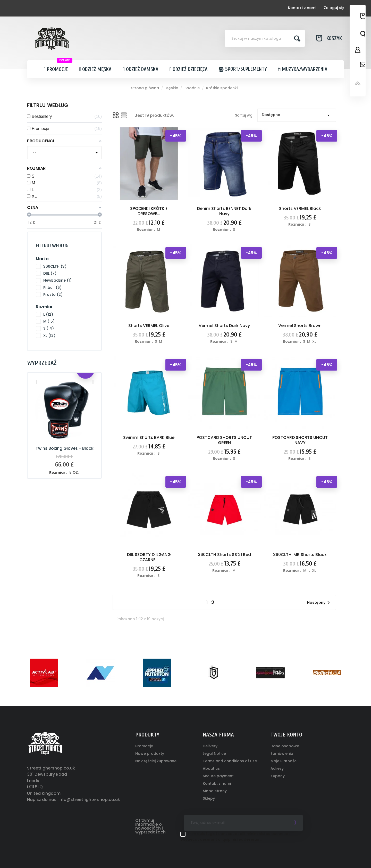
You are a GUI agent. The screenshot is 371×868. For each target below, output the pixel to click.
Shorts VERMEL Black (300, 208)
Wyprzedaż (42, 363)
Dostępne (297, 115)
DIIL (50, 273)
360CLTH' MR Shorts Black (300, 555)
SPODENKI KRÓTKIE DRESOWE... (149, 211)
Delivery (210, 746)
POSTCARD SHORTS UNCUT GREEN (224, 440)
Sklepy (209, 798)
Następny (319, 603)
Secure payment (218, 776)
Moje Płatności (284, 761)
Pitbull (52, 288)
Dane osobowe (285, 746)
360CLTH (55, 266)
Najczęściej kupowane (156, 761)
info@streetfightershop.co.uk (89, 800)
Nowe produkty (150, 754)
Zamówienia (282, 754)
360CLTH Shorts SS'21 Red (224, 555)
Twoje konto (286, 735)
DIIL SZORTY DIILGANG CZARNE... (149, 557)
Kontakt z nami (302, 8)
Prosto (53, 294)
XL (49, 335)
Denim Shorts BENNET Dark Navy (224, 211)
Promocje (144, 746)
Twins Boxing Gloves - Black (65, 448)
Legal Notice (214, 754)
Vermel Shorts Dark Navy (224, 326)
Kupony (278, 776)
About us (211, 768)
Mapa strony (215, 791)
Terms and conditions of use (230, 761)
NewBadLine (57, 280)
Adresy (277, 768)
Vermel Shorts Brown (300, 326)
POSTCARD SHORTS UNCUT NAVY (300, 440)
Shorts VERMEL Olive (149, 326)
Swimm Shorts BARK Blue (149, 437)
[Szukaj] (265, 38)
